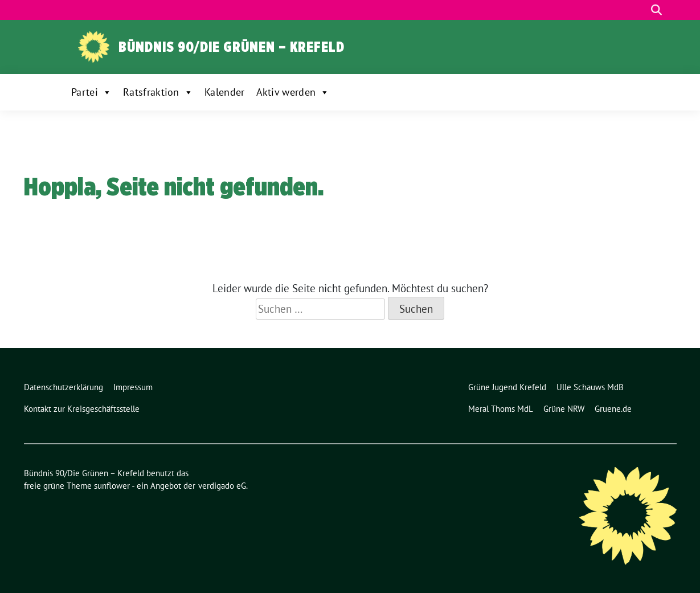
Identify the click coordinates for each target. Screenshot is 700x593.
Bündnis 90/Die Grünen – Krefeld (232, 47)
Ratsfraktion (158, 92)
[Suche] (640, 10)
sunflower (112, 486)
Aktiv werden (293, 92)
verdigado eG (222, 486)
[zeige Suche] (656, 10)
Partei (91, 92)
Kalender (224, 92)
